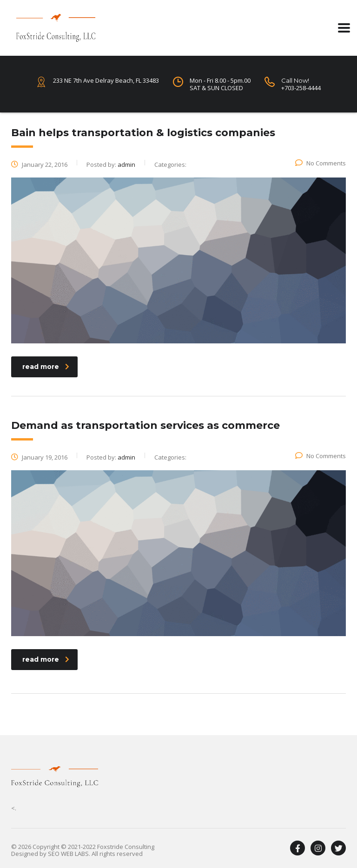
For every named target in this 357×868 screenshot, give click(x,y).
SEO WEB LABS (68, 854)
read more (46, 367)
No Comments (321, 163)
